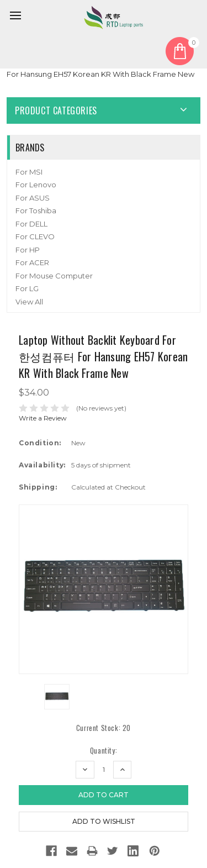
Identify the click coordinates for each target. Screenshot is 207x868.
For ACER (32, 262)
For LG (27, 288)
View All (29, 302)
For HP (28, 250)
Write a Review (43, 418)
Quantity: (104, 751)
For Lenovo (36, 185)
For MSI (29, 172)
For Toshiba (36, 211)
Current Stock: (104, 728)
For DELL (31, 224)
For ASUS (33, 198)
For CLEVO (35, 236)
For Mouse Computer (54, 276)
